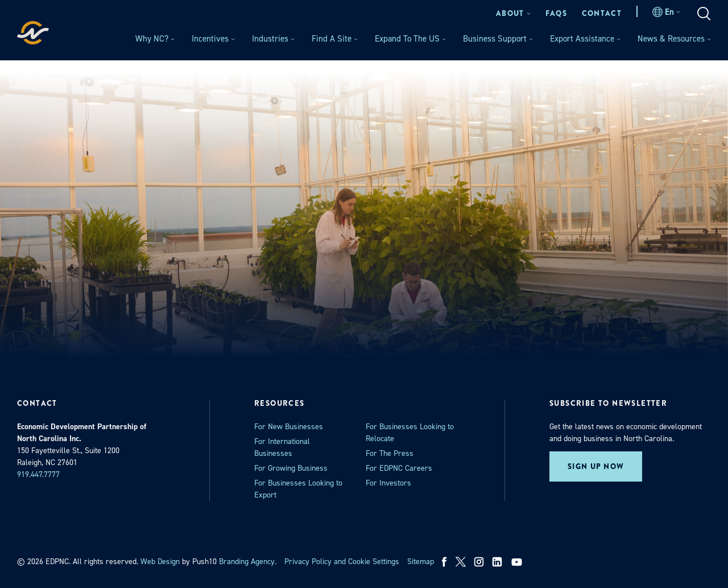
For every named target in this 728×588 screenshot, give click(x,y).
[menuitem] (513, 13)
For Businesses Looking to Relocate (410, 433)
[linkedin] (497, 562)
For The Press (390, 453)
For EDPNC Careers (399, 468)
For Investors (388, 483)
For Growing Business (291, 468)
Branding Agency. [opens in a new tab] (248, 562)
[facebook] (444, 562)
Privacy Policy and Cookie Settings (342, 562)
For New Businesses (289, 427)
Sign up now (596, 466)
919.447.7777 (38, 474)
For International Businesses (282, 447)
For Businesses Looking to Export (298, 489)
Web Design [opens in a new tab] (160, 562)
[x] (461, 562)
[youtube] (518, 562)
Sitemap (421, 562)
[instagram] (479, 562)
